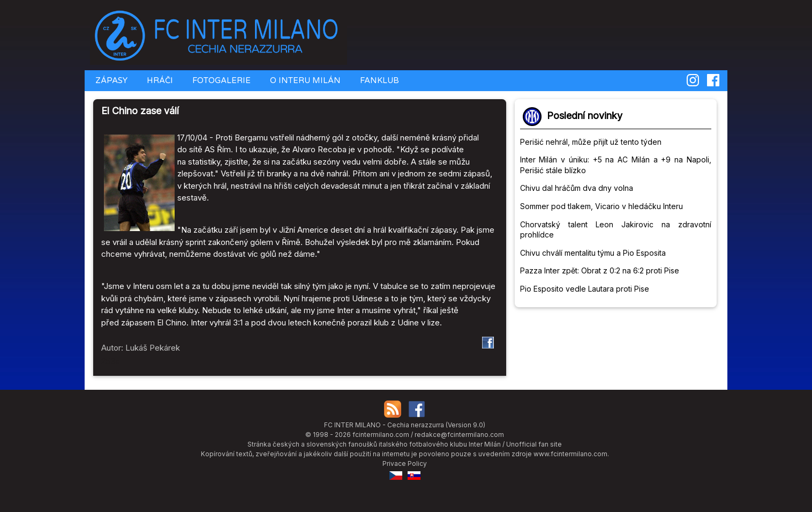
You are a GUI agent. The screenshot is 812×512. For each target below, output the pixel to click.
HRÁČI (159, 80)
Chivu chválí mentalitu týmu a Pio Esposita (593, 253)
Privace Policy (405, 463)
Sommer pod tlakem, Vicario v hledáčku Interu (602, 206)
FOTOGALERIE (220, 80)
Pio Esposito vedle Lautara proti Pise (585, 289)
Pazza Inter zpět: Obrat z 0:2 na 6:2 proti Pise (600, 270)
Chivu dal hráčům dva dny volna (577, 188)
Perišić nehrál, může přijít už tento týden (591, 142)
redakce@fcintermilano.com (459, 435)
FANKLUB (378, 80)
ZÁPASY (110, 80)
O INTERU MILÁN (304, 80)
